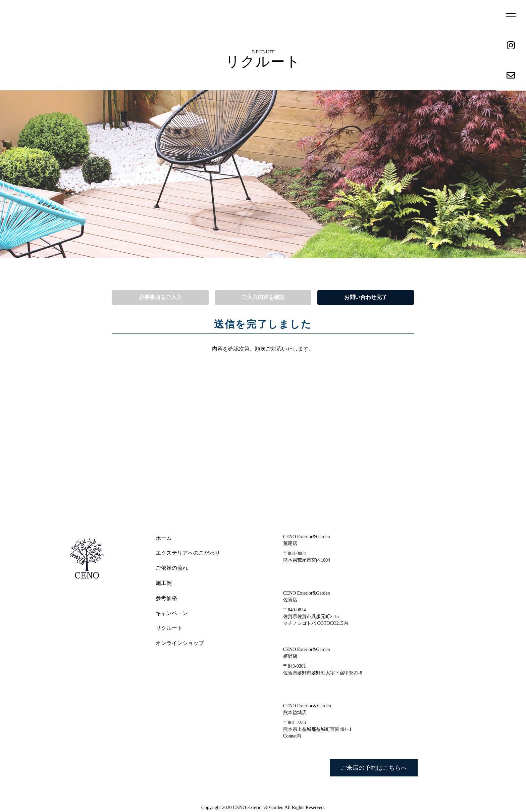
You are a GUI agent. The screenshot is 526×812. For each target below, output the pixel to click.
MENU (511, 15)
